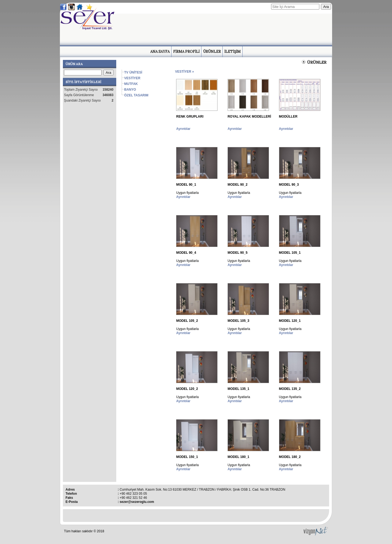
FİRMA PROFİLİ (186, 52)
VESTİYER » (184, 72)
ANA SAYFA (160, 52)
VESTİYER (132, 78)
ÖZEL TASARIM (136, 95)
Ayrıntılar (183, 129)
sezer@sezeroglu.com (137, 502)
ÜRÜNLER (212, 52)
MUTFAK (131, 84)
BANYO (130, 90)
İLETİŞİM (232, 52)
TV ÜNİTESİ (133, 72)
